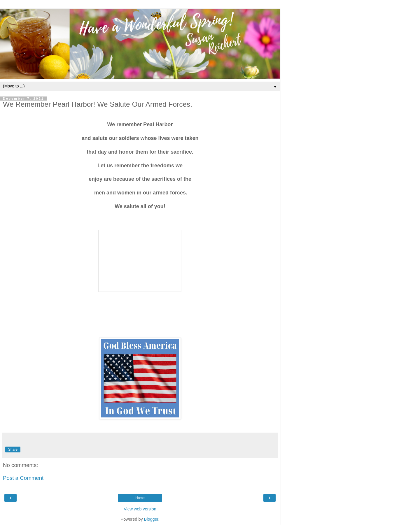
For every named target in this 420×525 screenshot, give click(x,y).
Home (140, 498)
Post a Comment (23, 478)
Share (13, 450)
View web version (140, 509)
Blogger (151, 519)
